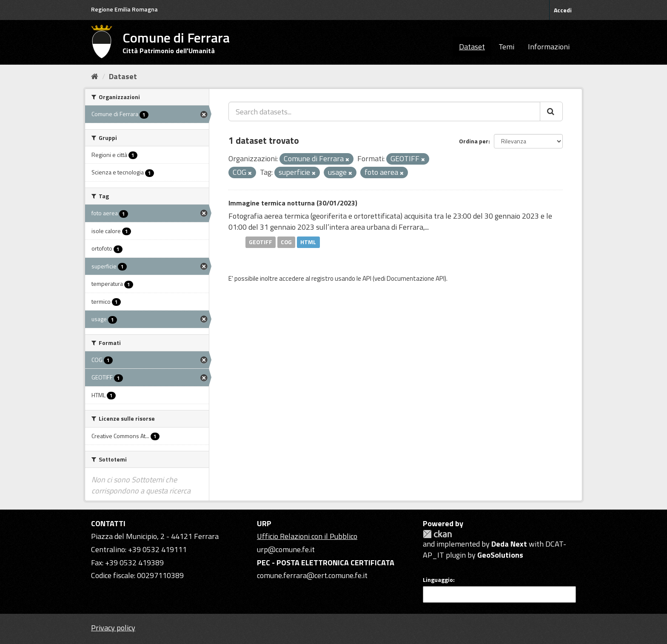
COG (286, 242)
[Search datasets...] (384, 111)
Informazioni (549, 47)
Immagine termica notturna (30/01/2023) (293, 203)
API (367, 278)
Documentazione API (416, 278)
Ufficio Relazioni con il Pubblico (307, 536)
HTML (308, 242)
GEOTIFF (261, 242)
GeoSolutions (500, 555)
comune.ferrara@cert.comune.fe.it (312, 575)
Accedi (563, 10)
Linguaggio (438, 580)
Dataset (472, 47)
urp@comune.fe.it (286, 549)
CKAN (437, 534)
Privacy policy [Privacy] (113, 628)
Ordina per (474, 141)
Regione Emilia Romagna (124, 9)
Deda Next (509, 544)
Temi (506, 47)
